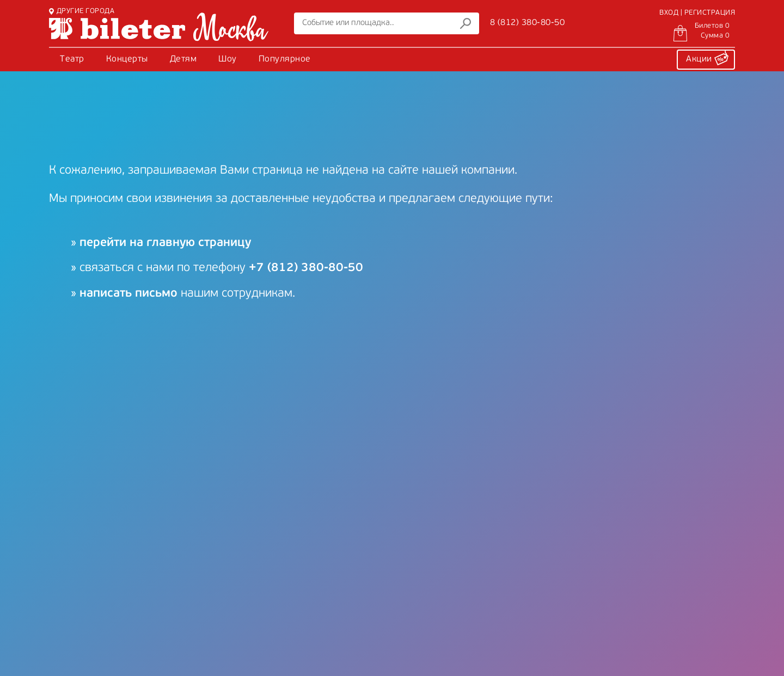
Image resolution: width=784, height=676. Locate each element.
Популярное (285, 59)
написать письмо (128, 294)
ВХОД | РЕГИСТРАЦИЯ (697, 13)
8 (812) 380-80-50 (528, 23)
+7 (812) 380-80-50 (306, 268)
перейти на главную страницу (165, 243)
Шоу (228, 59)
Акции (707, 58)
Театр (72, 59)
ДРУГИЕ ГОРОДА (82, 11)
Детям (183, 59)
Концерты (127, 59)
